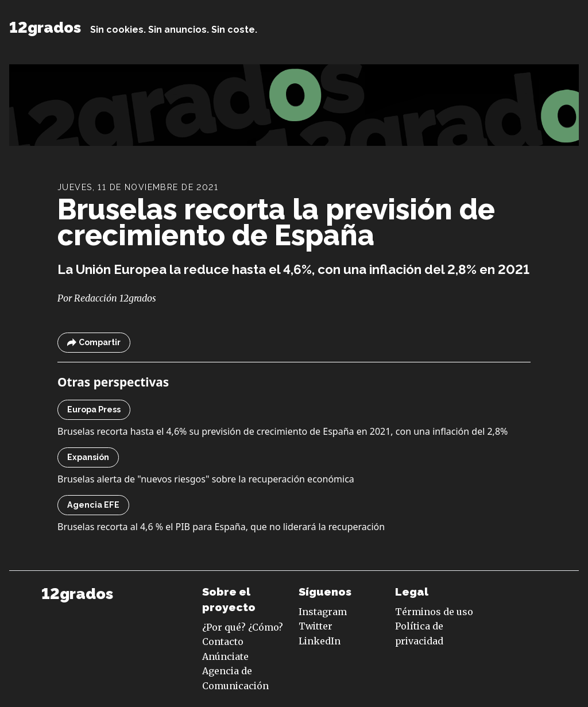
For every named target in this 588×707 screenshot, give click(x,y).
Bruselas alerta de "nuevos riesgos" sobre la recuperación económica (206, 479)
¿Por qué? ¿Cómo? (243, 627)
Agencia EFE (93, 505)
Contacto (223, 642)
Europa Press (94, 409)
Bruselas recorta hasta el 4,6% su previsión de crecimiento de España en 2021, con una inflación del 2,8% (283, 431)
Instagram (323, 612)
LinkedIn (320, 641)
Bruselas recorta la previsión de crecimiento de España (276, 222)
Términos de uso (434, 612)
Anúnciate (225, 656)
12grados (45, 27)
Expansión (88, 457)
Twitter (316, 626)
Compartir (94, 343)
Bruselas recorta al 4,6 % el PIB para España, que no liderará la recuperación (221, 527)
